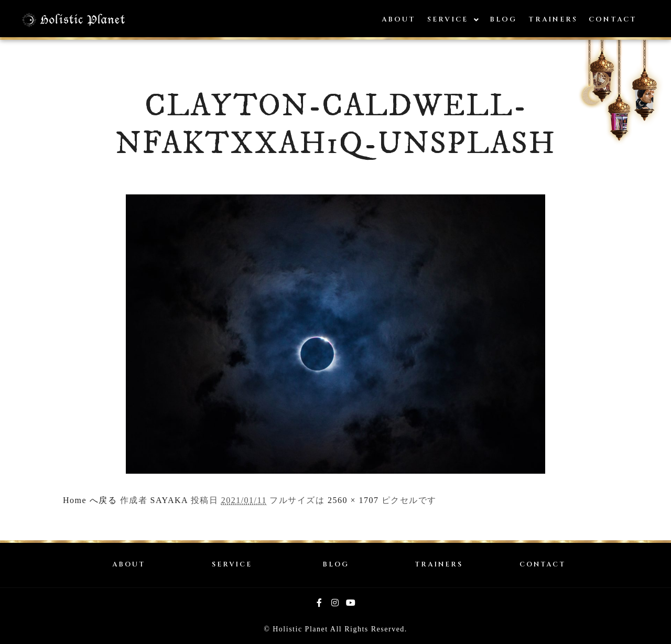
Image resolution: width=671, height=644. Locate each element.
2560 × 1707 (353, 500)
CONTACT (543, 565)
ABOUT (129, 565)
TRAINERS (439, 565)
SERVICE (232, 565)
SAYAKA (169, 500)
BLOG (336, 565)
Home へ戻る (90, 500)
